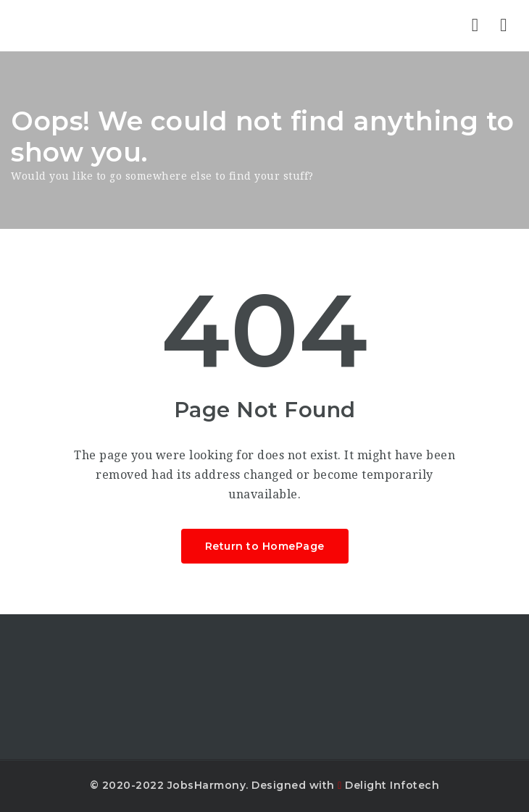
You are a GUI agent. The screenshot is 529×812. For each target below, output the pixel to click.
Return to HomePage (265, 546)
